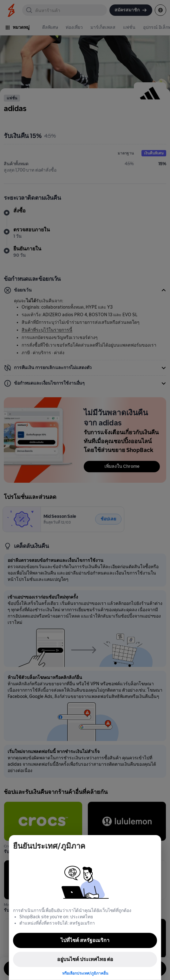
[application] (154, 964)
